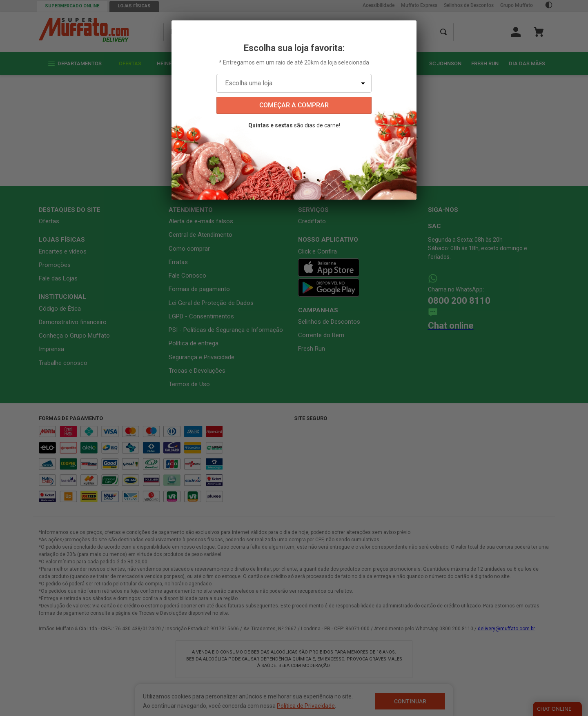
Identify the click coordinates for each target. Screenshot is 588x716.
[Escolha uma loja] (294, 83)
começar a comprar (294, 105)
